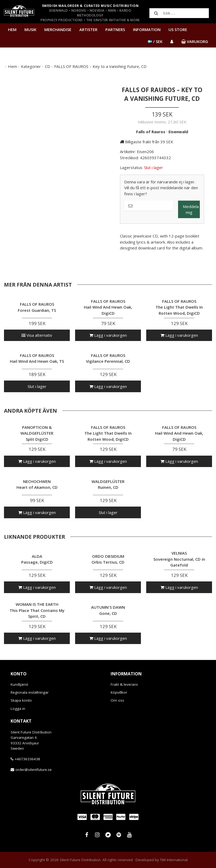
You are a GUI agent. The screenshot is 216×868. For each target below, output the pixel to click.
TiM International (174, 860)
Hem (12, 29)
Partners (115, 29)
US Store (178, 29)
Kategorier (31, 66)
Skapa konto (21, 700)
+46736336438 (27, 759)
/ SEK (155, 41)
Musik (30, 29)
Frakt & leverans (124, 684)
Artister (88, 29)
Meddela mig (191, 210)
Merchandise (58, 29)
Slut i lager (37, 386)
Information (147, 29)
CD (47, 66)
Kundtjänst (19, 684)
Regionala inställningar (30, 692)
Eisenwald (178, 132)
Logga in (18, 709)
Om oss (117, 700)
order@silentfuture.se (34, 770)
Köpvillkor (119, 692)
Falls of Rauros (151, 132)
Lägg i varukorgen (108, 335)
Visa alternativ (37, 335)
